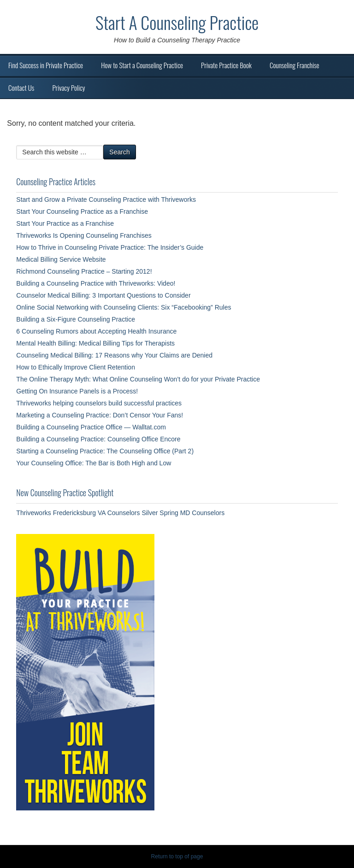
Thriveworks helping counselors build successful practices (99, 403)
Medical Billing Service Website (61, 259)
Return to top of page (177, 856)
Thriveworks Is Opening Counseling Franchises (84, 235)
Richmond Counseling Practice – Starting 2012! (84, 271)
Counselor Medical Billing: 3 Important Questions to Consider (103, 295)
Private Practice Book (226, 65)
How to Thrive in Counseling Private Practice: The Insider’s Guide (110, 247)
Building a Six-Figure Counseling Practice (76, 319)
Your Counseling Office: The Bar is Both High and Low (94, 463)
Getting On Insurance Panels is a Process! (77, 391)
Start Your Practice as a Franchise (65, 223)
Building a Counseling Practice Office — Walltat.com (91, 427)
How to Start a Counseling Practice (142, 65)
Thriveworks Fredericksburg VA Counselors (78, 513)
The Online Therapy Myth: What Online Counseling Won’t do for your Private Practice (138, 379)
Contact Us (21, 88)
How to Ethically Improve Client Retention (76, 367)
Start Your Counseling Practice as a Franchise (82, 211)
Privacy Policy (68, 88)
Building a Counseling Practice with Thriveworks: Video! (96, 283)
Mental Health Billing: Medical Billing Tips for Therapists (95, 343)
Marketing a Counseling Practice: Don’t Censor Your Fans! (100, 415)
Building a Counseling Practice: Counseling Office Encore (98, 439)
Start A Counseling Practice (177, 22)
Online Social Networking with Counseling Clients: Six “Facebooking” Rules (124, 307)
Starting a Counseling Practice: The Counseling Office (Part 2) (105, 451)
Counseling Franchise (294, 65)
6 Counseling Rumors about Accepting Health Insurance (96, 331)
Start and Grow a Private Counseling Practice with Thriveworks (106, 199)
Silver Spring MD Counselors (183, 513)
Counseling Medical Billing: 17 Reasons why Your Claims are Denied (114, 355)
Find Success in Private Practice (46, 65)
